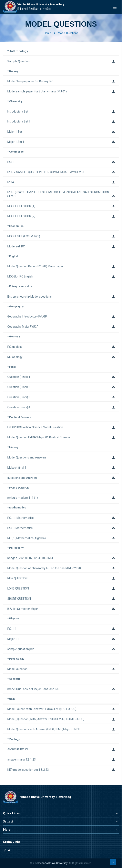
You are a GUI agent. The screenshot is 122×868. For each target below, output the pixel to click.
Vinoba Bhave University (53, 863)
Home (47, 33)
